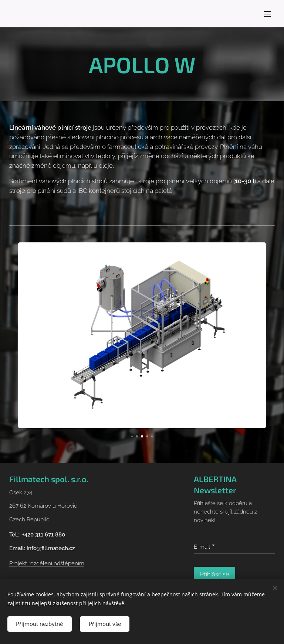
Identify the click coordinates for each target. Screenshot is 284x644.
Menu (267, 14)
